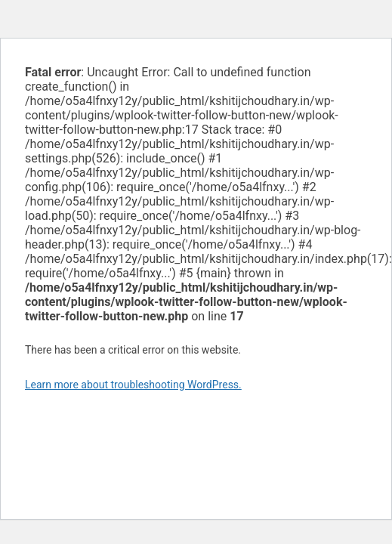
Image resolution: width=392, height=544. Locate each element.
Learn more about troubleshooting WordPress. (133, 385)
